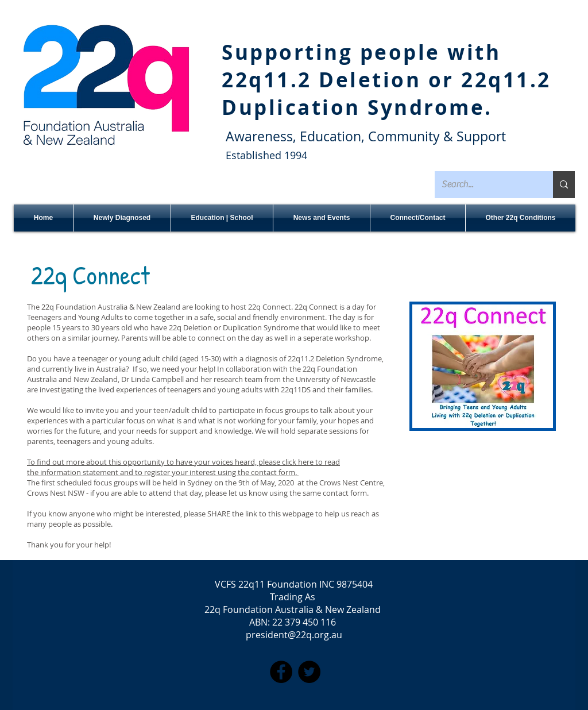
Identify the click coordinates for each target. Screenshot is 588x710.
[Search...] (485, 185)
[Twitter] (309, 672)
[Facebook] (281, 672)
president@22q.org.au (294, 635)
